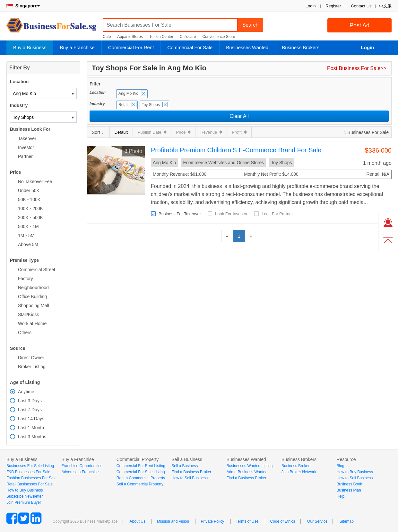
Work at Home (32, 324)
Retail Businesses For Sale (30, 484)
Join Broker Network (299, 472)
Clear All (239, 116)
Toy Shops (151, 105)
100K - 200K (30, 208)
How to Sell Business (190, 478)
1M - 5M (26, 235)
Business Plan (349, 490)
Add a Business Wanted (247, 472)
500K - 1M (28, 226)
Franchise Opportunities (82, 466)
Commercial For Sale (190, 47)
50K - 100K (29, 199)
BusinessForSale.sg (51, 27)
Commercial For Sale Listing (141, 472)
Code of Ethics (283, 521)
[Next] (251, 236)
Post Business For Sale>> (357, 68)
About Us (138, 521)
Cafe (107, 37)
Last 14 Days (31, 419)
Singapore (23, 6)
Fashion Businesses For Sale (31, 478)
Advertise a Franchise (80, 472)
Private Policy (212, 521)
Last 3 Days (30, 401)
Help (341, 496)
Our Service (317, 521)
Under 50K (29, 191)
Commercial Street (37, 270)
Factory (26, 279)
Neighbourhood (33, 288)
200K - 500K (30, 217)
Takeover (27, 138)
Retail (123, 105)
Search (251, 25)
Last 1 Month (31, 428)
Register (333, 6)
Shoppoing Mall (34, 306)
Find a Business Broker (191, 472)
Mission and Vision (173, 521)
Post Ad (359, 25)
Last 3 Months (32, 437)
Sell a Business (185, 466)
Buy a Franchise (77, 47)
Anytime (26, 392)
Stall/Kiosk (28, 315)
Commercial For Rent (131, 47)
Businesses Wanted (247, 47)
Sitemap (347, 521)
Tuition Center (161, 37)
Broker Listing (32, 367)
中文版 (385, 6)
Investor (26, 147)
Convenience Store (219, 37)
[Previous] (227, 236)
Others (25, 332)
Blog (341, 466)
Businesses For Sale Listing (30, 466)
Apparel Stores (130, 37)
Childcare (188, 37)
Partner (25, 156)
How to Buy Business (25, 490)
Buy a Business (30, 47)
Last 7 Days (30, 410)
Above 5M (28, 244)
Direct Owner (31, 358)
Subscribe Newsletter (25, 496)
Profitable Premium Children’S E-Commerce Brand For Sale (236, 150)
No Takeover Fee (35, 182)
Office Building (32, 297)
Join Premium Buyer (24, 502)
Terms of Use (247, 521)
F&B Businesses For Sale (28, 472)
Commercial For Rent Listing (141, 466)
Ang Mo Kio (128, 93)
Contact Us (361, 6)
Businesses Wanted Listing (250, 466)
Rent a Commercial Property (141, 478)
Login (311, 6)
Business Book (349, 484)
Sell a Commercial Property (140, 484)
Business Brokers (301, 47)
